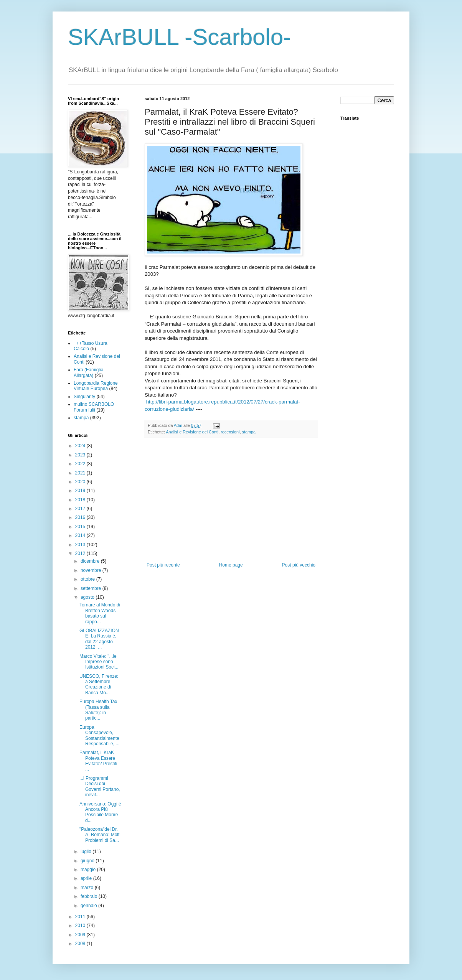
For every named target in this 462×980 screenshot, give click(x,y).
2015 (81, 527)
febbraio (90, 896)
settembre (92, 588)
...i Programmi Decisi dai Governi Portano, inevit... (100, 786)
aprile (87, 878)
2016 (81, 517)
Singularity (84, 397)
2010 (81, 926)
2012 (81, 553)
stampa (248, 432)
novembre (92, 570)
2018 (81, 500)
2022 (81, 464)
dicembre (91, 561)
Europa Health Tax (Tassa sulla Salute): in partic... (98, 710)
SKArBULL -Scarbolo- (179, 37)
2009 (81, 935)
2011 (81, 917)
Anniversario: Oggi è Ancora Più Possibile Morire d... (100, 812)
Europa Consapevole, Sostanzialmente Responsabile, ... (99, 735)
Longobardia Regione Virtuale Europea (96, 386)
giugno (88, 861)
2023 (81, 455)
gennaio (89, 906)
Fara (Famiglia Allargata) (88, 372)
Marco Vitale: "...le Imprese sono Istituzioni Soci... (99, 662)
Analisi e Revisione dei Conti (192, 432)
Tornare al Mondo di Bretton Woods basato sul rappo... (100, 613)
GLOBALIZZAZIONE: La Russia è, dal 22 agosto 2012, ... (99, 639)
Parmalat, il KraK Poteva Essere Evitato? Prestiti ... (98, 761)
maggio (89, 870)
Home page (231, 565)
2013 (81, 545)
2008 (81, 944)
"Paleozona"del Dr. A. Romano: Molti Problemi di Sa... (100, 835)
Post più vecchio (299, 565)
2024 (81, 446)
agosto (88, 597)
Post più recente (163, 565)
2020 (81, 482)
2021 (81, 473)
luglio (87, 852)
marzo (88, 888)
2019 (81, 491)
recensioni (230, 432)
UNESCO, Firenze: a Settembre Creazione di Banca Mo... (99, 684)
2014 (81, 535)
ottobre (88, 579)
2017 (81, 509)
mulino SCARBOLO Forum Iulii (94, 407)
